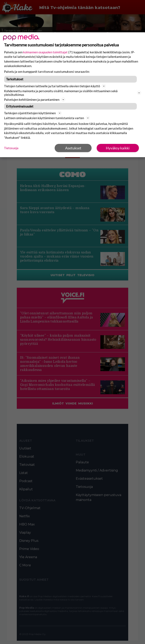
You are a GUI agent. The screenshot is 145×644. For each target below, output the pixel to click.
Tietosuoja (11, 148)
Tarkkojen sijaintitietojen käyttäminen (33, 113)
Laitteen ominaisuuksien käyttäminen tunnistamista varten (47, 118)
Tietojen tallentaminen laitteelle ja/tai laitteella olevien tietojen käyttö (55, 86)
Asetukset (73, 148)
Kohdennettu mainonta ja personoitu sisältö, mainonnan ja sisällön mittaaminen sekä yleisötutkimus (72, 93)
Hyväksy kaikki (118, 148)
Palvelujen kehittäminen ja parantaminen (35, 100)
